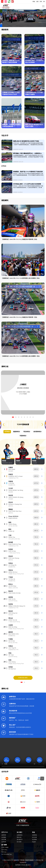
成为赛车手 (20, 840)
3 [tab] (19, 417)
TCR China (4, 850)
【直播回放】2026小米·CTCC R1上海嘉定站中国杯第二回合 (19, 239)
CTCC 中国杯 (5, 847)
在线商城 (34, 835)
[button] (44, 18)
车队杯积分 (27, 432)
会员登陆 (34, 840)
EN (44, 2)
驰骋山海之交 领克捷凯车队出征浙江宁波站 (34, 125)
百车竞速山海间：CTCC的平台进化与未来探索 (34, 61)
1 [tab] (13, 417)
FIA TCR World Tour (7, 854)
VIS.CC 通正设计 (26, 865)
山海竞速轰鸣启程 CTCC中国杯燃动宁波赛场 (34, 93)
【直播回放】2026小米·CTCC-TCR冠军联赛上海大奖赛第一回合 (21, 356)
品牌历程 (4, 835)
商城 (34, 2)
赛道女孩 (19, 837)
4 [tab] (22, 417)
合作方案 (4, 840)
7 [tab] (30, 417)
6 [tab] (27, 417)
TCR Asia (4, 852)
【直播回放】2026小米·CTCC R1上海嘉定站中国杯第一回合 (19, 317)
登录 (41, 2)
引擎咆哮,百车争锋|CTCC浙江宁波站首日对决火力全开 (11, 93)
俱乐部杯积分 (37, 432)
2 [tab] (16, 417)
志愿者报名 (20, 835)
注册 (37, 2)
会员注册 (34, 837)
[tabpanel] (23, 393)
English (34, 842)
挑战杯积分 (17, 432)
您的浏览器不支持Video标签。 (23, 753)
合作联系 (4, 842)
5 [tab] (24, 417)
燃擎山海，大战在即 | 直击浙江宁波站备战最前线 (11, 125)
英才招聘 (19, 842)
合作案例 (4, 837)
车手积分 (7, 432)
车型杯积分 (23, 436)
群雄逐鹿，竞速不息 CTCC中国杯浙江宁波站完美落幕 (11, 61)
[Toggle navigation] (43, 6)
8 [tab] (33, 417)
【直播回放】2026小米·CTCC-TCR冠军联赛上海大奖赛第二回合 (21, 278)
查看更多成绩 (23, 678)
